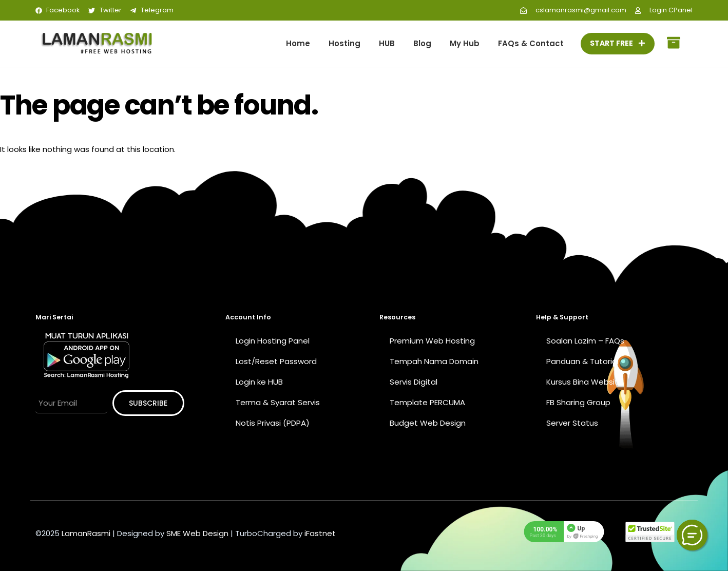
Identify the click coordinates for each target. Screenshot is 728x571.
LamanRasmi (86, 533)
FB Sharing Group (578, 402)
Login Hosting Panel (273, 341)
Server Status (572, 423)
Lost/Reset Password (276, 361)
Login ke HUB (259, 382)
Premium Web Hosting (432, 341)
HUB (387, 43)
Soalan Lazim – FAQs (585, 341)
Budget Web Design (428, 423)
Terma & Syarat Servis (278, 402)
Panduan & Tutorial (582, 361)
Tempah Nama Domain (434, 361)
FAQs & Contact (531, 43)
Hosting (344, 43)
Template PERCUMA (427, 402)
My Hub (465, 43)
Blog (422, 43)
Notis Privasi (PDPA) (273, 423)
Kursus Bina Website (585, 382)
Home (298, 43)
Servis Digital (414, 382)
